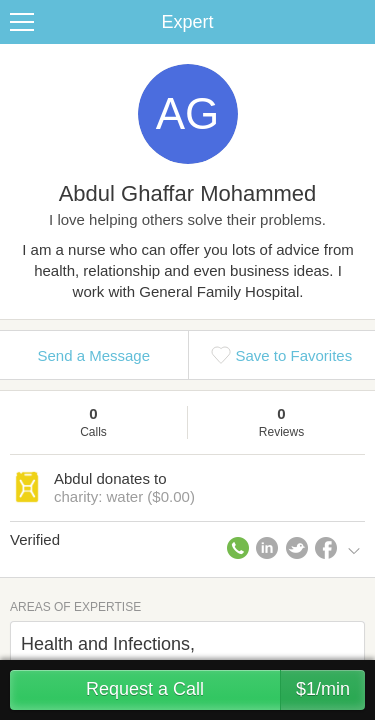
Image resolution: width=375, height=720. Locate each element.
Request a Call (225, 690)
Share (355, 22)
